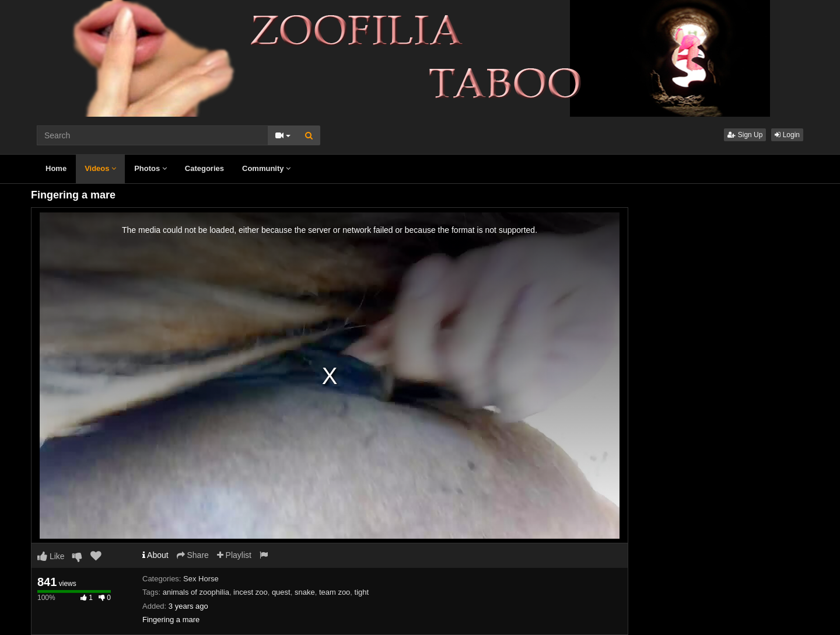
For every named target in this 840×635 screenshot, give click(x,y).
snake (305, 592)
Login (787, 135)
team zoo (335, 592)
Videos (100, 168)
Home (56, 168)
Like (51, 556)
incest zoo (251, 592)
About (155, 555)
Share (193, 555)
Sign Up (745, 135)
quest (281, 592)
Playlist (234, 555)
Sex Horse (201, 579)
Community (266, 168)
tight (362, 592)
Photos (150, 168)
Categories (204, 168)
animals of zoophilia (196, 592)
